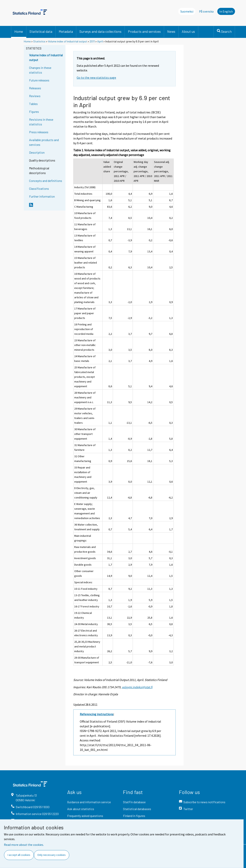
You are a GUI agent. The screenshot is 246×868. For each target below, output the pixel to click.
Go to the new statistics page (96, 78)
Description (37, 152)
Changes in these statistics (40, 70)
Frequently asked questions (85, 816)
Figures (34, 112)
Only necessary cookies (51, 855)
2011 (92, 41)
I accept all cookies (19, 855)
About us (188, 31)
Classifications (39, 188)
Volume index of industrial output (67, 41)
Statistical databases (137, 809)
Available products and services (44, 142)
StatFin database (134, 802)
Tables (33, 104)
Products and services (144, 31)
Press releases (39, 132)
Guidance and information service (89, 802)
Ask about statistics (81, 809)
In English (226, 11)
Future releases (39, 80)
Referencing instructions (97, 714)
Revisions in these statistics (41, 122)
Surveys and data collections (100, 31)
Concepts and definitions (46, 181)
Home (19, 31)
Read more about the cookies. (24, 845)
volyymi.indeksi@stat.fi (137, 687)
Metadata (66, 31)
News (171, 31)
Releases (35, 88)
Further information (42, 196)
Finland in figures (134, 816)
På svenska (206, 11)
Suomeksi (187, 11)
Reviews (35, 96)
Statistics (39, 41)
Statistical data (41, 31)
